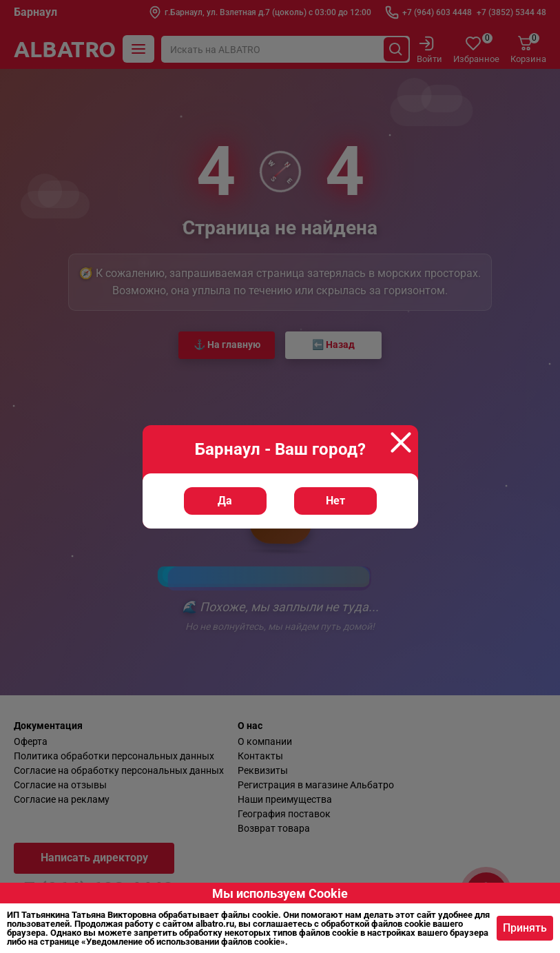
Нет (335, 501)
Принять (525, 928)
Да (225, 501)
